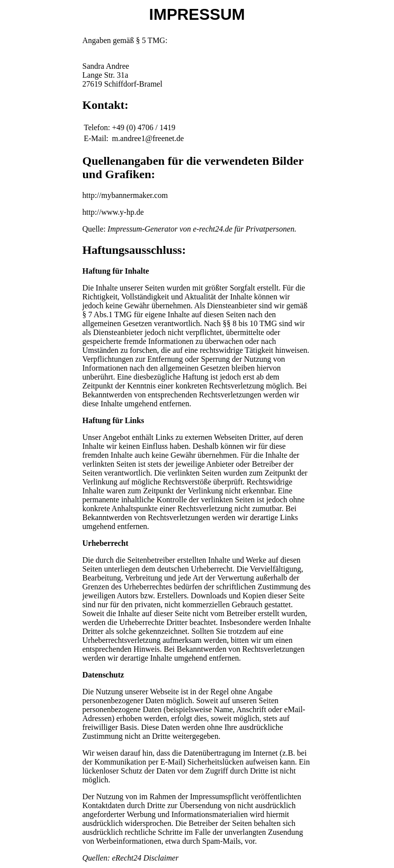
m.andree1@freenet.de (148, 138)
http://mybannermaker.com (125, 195)
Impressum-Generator (143, 229)
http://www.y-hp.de (113, 212)
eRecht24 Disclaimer (145, 858)
